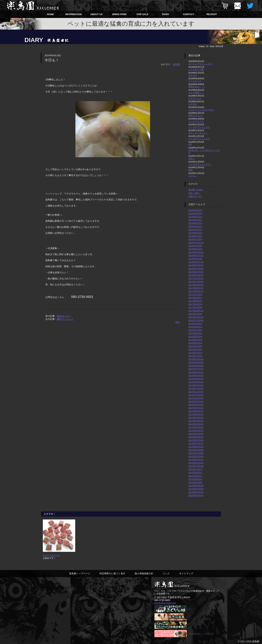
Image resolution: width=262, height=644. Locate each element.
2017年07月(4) (195, 294)
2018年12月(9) (195, 239)
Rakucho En (195, 634)
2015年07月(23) (196, 369)
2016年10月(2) (195, 324)
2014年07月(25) (196, 408)
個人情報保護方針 (144, 573)
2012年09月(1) (195, 476)
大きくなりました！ (198, 133)
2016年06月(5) (195, 333)
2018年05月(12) (196, 262)
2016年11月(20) (196, 320)
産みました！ (64, 316)
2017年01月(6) (195, 314)
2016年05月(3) (195, 336)
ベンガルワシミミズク (199, 127)
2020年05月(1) (195, 210)
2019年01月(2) (195, 236)
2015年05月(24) (196, 375)
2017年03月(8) (195, 307)
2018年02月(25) (196, 272)
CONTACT (189, 14)
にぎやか (193, 104)
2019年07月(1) (195, 217)
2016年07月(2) (195, 330)
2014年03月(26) (196, 421)
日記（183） (195, 193)
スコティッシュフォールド (201, 110)
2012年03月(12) (196, 495)
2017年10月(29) (196, 285)
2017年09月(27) (196, 288)
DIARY (166, 14)
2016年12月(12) (196, 317)
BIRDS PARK (119, 14)
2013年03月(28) (196, 456)
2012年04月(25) (196, 492)
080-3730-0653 (162, 600)
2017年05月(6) (195, 301)
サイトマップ (186, 573)
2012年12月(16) (196, 466)
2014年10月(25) (196, 398)
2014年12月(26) (196, 392)
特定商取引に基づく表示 (112, 573)
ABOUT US (96, 14)
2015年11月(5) (195, 356)
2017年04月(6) (195, 304)
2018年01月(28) (196, 275)
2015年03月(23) (196, 382)
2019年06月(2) (195, 220)
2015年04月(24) (196, 379)
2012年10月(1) (195, 472)
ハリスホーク (195, 81)
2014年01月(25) (196, 427)
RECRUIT (212, 14)
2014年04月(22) (196, 418)
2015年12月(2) (195, 353)
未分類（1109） (196, 190)
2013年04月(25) (196, 453)
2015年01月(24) (196, 388)
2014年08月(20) (196, 405)
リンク (166, 573)
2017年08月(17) (196, 291)
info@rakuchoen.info (165, 603)
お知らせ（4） (196, 196)
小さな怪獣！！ (196, 92)
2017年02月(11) (196, 311)
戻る (178, 322)
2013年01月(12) (196, 463)
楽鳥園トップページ (80, 573)
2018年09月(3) (195, 249)
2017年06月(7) (195, 298)
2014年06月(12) (196, 411)
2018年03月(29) (196, 269)
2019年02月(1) (195, 233)
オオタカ (193, 75)
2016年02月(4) (195, 346)
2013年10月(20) (196, 434)
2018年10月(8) (195, 246)
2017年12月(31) (196, 278)
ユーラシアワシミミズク (200, 64)
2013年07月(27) (196, 443)
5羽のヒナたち (196, 115)
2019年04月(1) (195, 226)
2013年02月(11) (196, 460)
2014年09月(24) (196, 401)
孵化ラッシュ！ (65, 319)
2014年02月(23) (196, 424)
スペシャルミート (51, 555)
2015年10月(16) (196, 359)
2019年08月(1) (195, 213)
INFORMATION (74, 14)
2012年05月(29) (196, 489)
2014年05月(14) (196, 414)
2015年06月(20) (196, 372)
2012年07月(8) (195, 482)
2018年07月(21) (196, 255)
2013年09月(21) (196, 437)
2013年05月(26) (196, 450)
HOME (50, 14)
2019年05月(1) (195, 223)
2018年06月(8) (195, 259)
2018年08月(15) (196, 252)
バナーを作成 (208, 634)
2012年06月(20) (196, 486)
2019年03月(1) (195, 230)
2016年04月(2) (195, 340)
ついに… (193, 176)
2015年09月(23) (196, 362)
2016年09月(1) (195, 327)
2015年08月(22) (196, 366)
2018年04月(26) (196, 265)
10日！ (192, 158)
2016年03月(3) (195, 343)
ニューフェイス (196, 121)
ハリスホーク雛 (196, 69)
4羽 (190, 144)
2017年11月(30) (196, 281)
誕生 (191, 170)
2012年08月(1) (195, 479)
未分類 (176, 64)
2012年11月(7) (195, 469)
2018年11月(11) (196, 242)
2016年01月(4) (195, 349)
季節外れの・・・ (197, 87)
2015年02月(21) (196, 385)
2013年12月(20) (196, 430)
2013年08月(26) (196, 440)
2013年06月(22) (196, 447)
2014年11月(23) (196, 395)
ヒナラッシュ (195, 98)
